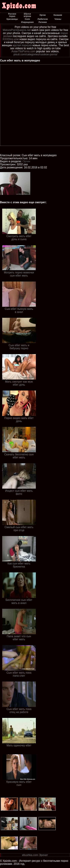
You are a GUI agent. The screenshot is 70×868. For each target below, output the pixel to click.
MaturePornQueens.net (17, 30)
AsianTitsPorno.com (23, 51)
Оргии (26, 161)
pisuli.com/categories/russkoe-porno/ (35, 54)
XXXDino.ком (11, 39)
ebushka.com (30, 855)
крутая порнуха (22, 45)
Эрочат (43, 855)
